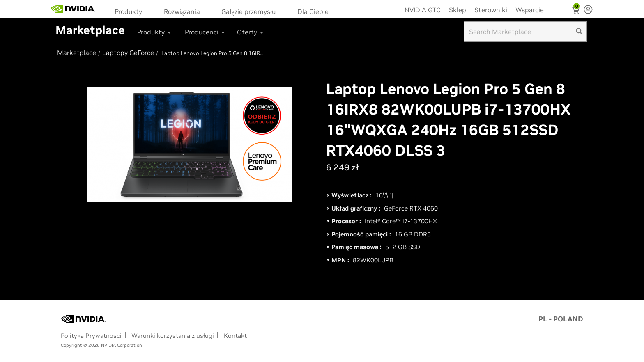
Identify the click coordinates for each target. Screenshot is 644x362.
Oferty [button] (251, 32)
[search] (579, 32)
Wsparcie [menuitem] (530, 10)
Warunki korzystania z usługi (173, 336)
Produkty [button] (155, 32)
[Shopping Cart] (576, 11)
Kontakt (235, 336)
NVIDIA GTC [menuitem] (423, 10)
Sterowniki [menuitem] (491, 10)
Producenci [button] (206, 32)
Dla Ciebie (313, 11)
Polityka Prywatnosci (91, 336)
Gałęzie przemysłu (248, 11)
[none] (588, 10)
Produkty (128, 11)
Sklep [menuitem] (458, 10)
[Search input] (525, 32)
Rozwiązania (182, 11)
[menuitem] (131, 11)
